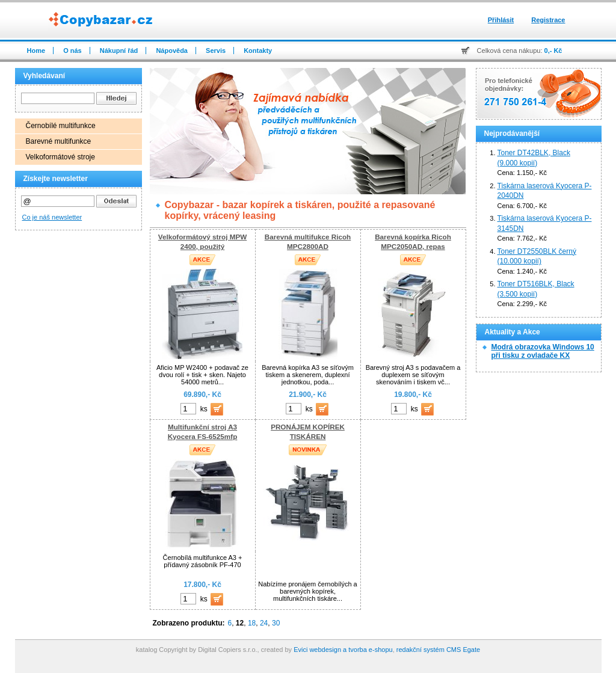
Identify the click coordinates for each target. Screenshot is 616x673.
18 (252, 623)
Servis (216, 51)
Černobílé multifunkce (61, 126)
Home (36, 51)
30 (276, 623)
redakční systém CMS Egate (438, 650)
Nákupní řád (119, 51)
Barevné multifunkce (59, 141)
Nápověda (172, 51)
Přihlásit (501, 20)
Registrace (548, 20)
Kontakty (258, 51)
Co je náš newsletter (52, 217)
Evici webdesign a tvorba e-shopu (343, 650)
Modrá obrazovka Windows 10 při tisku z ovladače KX (543, 351)
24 (264, 623)
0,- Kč (553, 51)
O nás (72, 51)
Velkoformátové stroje (60, 157)
